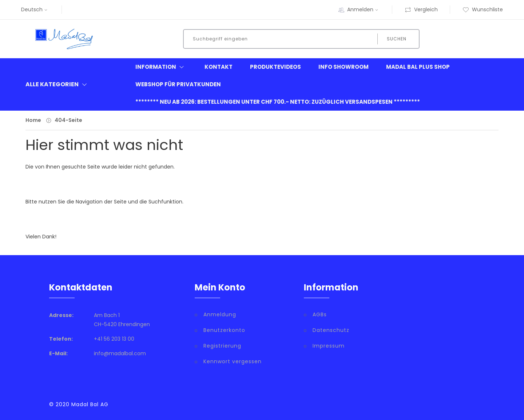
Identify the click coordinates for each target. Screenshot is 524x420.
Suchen (397, 39)
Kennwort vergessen (233, 361)
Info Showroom (344, 67)
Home (33, 120)
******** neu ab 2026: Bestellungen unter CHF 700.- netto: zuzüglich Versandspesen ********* (278, 102)
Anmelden (364, 9)
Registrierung (222, 346)
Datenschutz (331, 330)
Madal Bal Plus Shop (418, 67)
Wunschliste (483, 9)
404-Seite (68, 120)
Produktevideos (275, 67)
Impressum (329, 346)
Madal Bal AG (90, 404)
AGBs (320, 314)
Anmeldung (220, 314)
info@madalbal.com (120, 353)
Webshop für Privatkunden (178, 84)
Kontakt (219, 67)
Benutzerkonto (224, 330)
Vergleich (421, 9)
